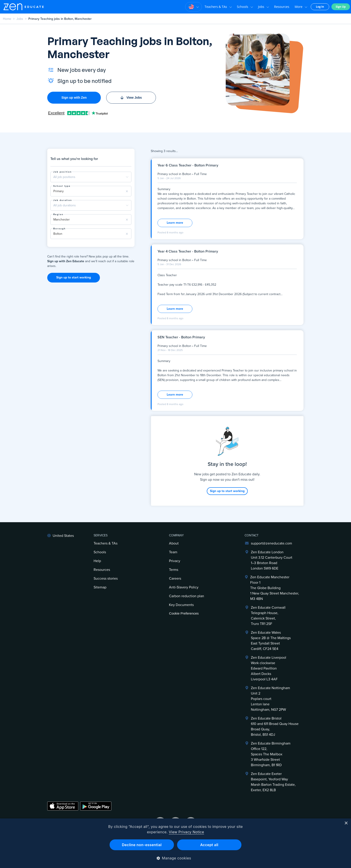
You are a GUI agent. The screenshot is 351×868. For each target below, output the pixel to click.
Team (173, 552)
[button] (176, 858)
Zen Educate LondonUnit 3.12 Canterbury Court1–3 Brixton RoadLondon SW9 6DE (272, 560)
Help (97, 561)
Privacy (175, 561)
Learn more (175, 223)
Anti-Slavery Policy (184, 587)
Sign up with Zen (74, 98)
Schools (245, 7)
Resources (282, 7)
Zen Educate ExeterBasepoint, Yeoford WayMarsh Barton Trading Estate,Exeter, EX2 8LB (273, 782)
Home (7, 19)
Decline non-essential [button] (142, 845)
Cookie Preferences (184, 613)
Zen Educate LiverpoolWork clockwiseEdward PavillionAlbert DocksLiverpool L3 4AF (269, 668)
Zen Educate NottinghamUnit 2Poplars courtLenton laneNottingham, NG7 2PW (270, 699)
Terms (174, 570)
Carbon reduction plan (187, 596)
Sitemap (100, 587)
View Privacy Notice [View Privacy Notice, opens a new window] (186, 832)
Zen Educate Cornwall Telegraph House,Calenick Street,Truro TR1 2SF (268, 616)
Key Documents (181, 605)
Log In (320, 7)
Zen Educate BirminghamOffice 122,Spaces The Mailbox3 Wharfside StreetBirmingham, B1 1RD (271, 754)
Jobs (264, 7)
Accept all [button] (209, 845)
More (301, 7)
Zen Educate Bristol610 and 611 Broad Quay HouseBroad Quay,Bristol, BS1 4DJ (275, 727)
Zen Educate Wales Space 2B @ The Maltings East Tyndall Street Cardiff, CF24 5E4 (271, 641)
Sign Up (341, 7)
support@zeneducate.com (271, 543)
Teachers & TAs (218, 7)
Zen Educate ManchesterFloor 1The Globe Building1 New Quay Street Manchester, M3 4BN (275, 588)
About (174, 543)
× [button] (346, 823)
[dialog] (175, 843)
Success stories (106, 579)
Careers (175, 579)
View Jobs (131, 98)
